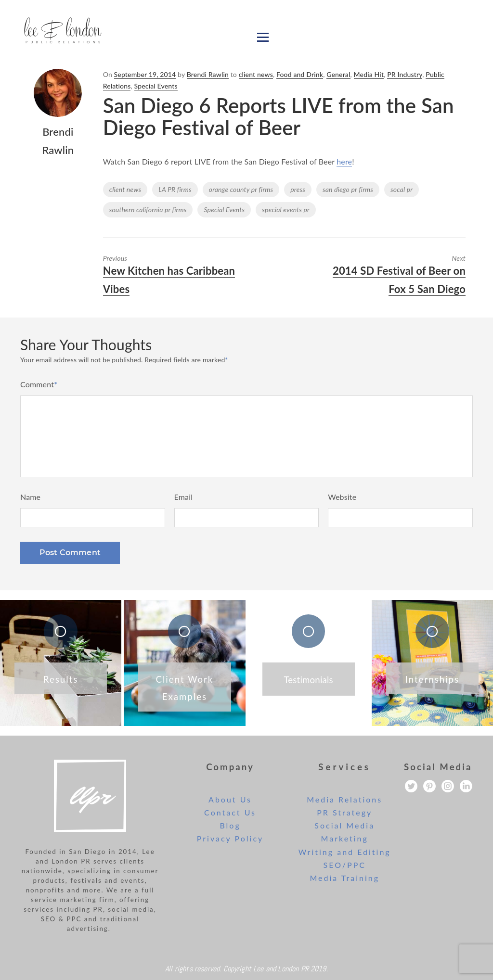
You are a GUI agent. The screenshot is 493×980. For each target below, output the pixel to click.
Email (184, 497)
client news (256, 74)
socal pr (402, 189)
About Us (230, 799)
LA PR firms (175, 189)
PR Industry (405, 74)
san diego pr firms (348, 189)
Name (30, 497)
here (344, 161)
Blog (230, 825)
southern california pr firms (148, 210)
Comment (39, 384)
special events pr (286, 210)
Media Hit (369, 74)
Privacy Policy (230, 838)
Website (342, 497)
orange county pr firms (241, 189)
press (298, 189)
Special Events (156, 86)
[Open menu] (263, 37)
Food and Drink (300, 74)
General (338, 74)
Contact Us (230, 812)
